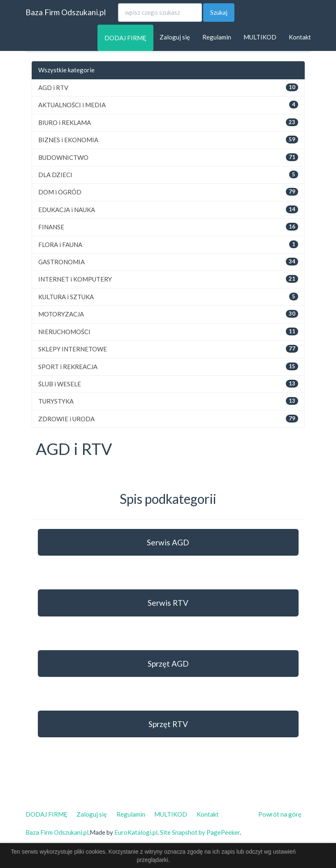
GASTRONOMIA (61, 262)
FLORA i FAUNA (60, 245)
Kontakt (300, 37)
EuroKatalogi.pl (136, 832)
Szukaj (219, 12)
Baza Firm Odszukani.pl (66, 12)
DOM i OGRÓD (60, 192)
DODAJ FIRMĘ (125, 38)
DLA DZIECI (55, 175)
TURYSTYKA (56, 401)
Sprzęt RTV (168, 724)
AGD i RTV (53, 88)
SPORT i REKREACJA (68, 367)
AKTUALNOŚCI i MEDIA (72, 105)
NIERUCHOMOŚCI (64, 332)
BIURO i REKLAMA (65, 122)
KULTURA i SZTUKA (66, 297)
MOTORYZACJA (61, 314)
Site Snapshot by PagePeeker (200, 832)
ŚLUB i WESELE (60, 384)
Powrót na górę (280, 814)
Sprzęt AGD (168, 664)
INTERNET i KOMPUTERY (75, 279)
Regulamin (217, 37)
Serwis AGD (168, 542)
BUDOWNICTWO (63, 157)
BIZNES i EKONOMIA (68, 140)
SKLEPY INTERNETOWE (73, 349)
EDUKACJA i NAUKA (67, 210)
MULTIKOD (260, 37)
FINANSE (51, 227)
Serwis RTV (168, 603)
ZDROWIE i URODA (66, 419)
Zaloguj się (175, 37)
